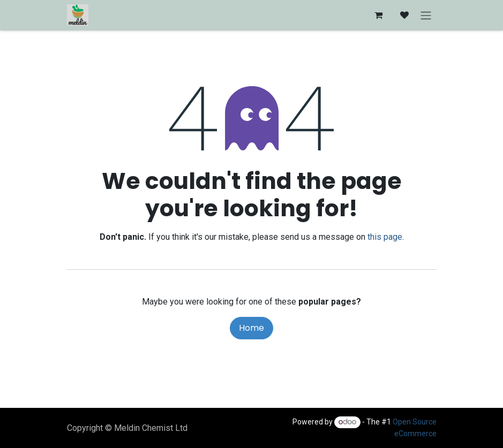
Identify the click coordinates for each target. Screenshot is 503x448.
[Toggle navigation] (426, 15)
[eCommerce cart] (379, 15)
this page (385, 237)
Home (252, 328)
